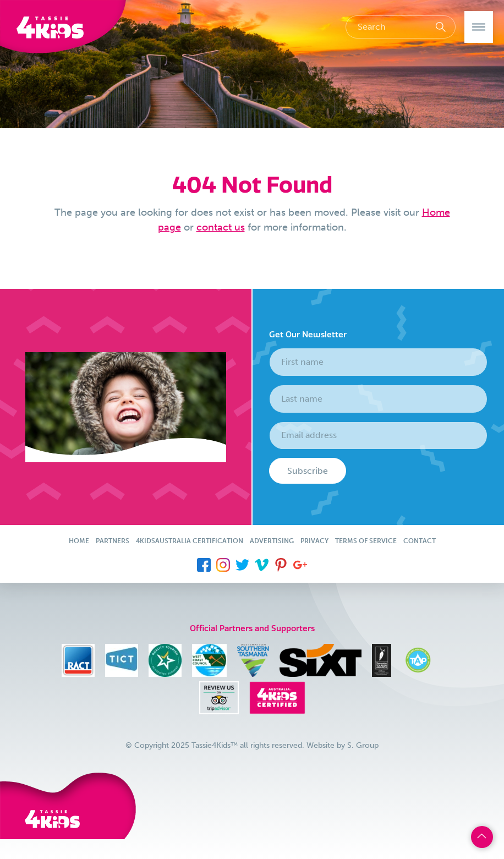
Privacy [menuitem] (314, 541)
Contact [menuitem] (420, 541)
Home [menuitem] (79, 541)
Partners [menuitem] (113, 541)
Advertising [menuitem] (272, 541)
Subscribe (308, 471)
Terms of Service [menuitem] (366, 541)
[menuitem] (204, 564)
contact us (221, 227)
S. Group (363, 745)
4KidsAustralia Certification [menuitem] (190, 541)
